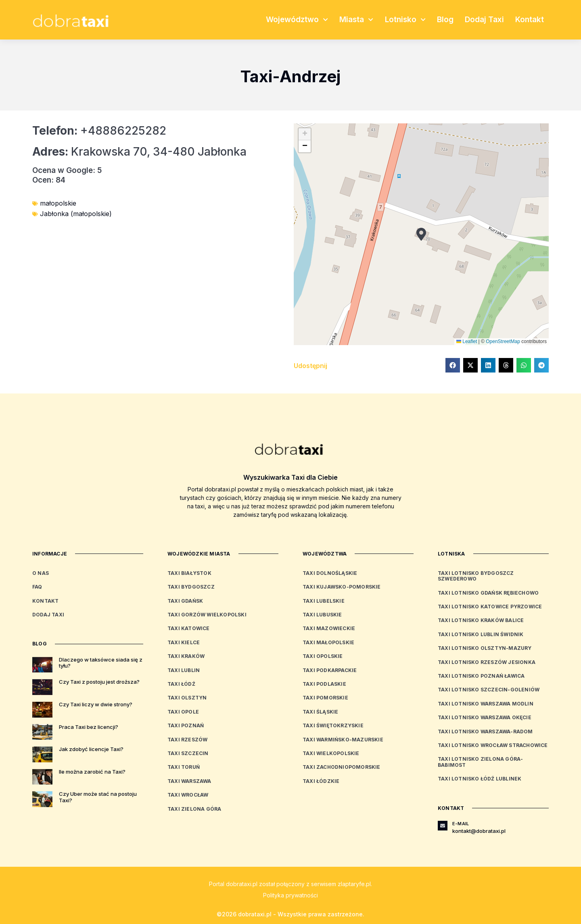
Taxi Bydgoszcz (191, 587)
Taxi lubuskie (322, 615)
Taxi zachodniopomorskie (342, 767)
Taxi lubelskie (324, 601)
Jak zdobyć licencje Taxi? (91, 749)
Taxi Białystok (189, 573)
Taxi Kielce (184, 642)
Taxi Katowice (189, 628)
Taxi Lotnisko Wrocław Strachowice (493, 745)
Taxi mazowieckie (329, 628)
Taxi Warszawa (189, 781)
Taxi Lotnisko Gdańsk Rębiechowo (488, 593)
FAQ (37, 587)
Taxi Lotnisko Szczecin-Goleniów (489, 690)
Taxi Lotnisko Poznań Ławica (481, 676)
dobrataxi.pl (242, 884)
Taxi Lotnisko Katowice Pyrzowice (490, 607)
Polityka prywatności (290, 895)
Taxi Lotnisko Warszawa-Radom (485, 731)
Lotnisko (405, 20)
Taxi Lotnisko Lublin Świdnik (481, 634)
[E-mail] (443, 826)
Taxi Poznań (186, 725)
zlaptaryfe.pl (354, 884)
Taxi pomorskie (325, 698)
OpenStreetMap (503, 341)
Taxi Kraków (186, 656)
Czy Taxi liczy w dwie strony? (96, 704)
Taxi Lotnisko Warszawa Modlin (486, 704)
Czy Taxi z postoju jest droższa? (99, 682)
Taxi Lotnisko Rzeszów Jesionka (487, 662)
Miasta (356, 20)
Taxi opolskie (323, 656)
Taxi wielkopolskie (331, 753)
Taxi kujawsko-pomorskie (342, 587)
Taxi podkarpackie (330, 670)
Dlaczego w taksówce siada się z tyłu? (101, 663)
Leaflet (467, 341)
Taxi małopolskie (328, 642)
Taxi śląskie (320, 712)
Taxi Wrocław (188, 795)
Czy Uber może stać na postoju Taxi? (98, 797)
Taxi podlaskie (324, 684)
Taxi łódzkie (321, 781)
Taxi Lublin (184, 670)
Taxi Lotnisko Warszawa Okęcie (485, 717)
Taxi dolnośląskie (330, 573)
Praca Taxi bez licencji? (89, 727)
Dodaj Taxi (484, 20)
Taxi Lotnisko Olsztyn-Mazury (485, 648)
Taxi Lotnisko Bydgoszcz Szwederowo (476, 576)
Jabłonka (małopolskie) (76, 214)
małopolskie (58, 203)
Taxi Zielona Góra (194, 809)
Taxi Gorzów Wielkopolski (207, 615)
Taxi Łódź (181, 684)
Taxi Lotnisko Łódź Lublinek (480, 779)
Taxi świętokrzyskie (333, 725)
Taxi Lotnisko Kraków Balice (481, 620)
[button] (421, 234)
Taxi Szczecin (188, 753)
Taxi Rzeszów (187, 740)
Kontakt (530, 20)
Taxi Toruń (184, 767)
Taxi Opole (183, 712)
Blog (445, 20)
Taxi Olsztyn (187, 698)
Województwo (297, 20)
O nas (41, 573)
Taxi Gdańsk (185, 601)
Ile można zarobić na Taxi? (92, 772)
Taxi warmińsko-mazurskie (343, 740)
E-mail (461, 824)
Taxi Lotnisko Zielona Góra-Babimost (480, 762)
